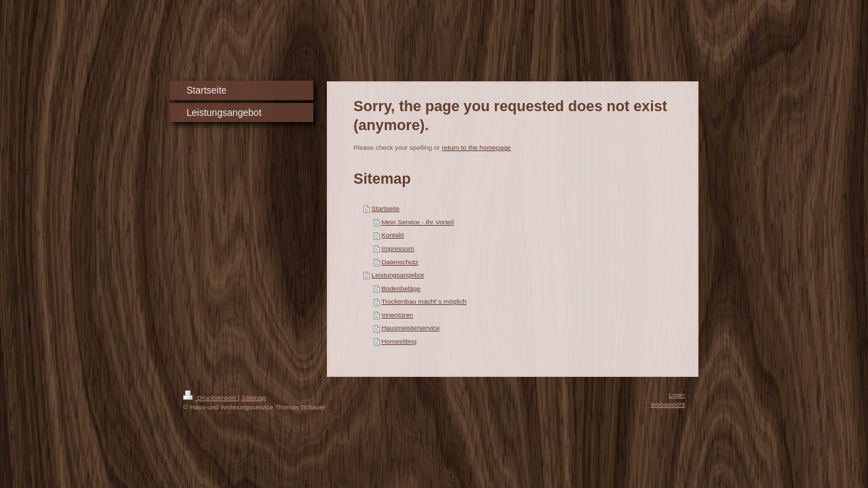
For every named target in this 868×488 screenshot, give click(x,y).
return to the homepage (476, 147)
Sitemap (254, 398)
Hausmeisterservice (410, 328)
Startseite (386, 208)
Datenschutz (399, 262)
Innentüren (397, 315)
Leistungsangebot (398, 275)
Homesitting (399, 341)
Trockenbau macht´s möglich (423, 301)
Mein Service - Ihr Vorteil (417, 222)
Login (677, 395)
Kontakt (392, 235)
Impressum (397, 248)
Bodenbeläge (401, 288)
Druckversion (211, 398)
